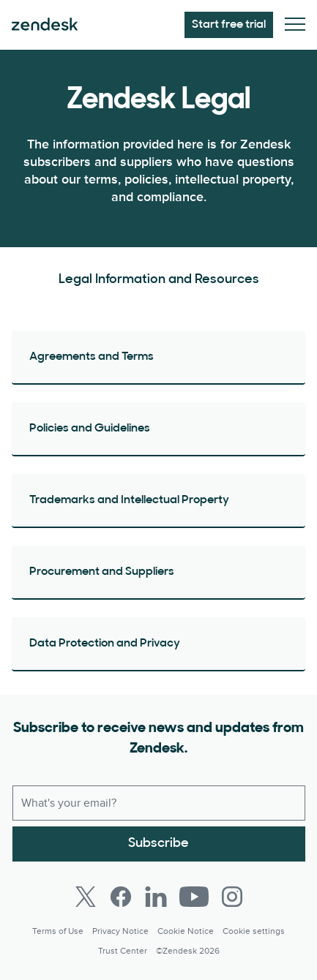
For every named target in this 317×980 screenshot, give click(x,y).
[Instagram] (232, 897)
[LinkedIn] (156, 897)
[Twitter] (86, 897)
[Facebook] (121, 897)
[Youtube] (194, 897)
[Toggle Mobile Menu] (295, 25)
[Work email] (159, 803)
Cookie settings (254, 931)
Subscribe (158, 844)
